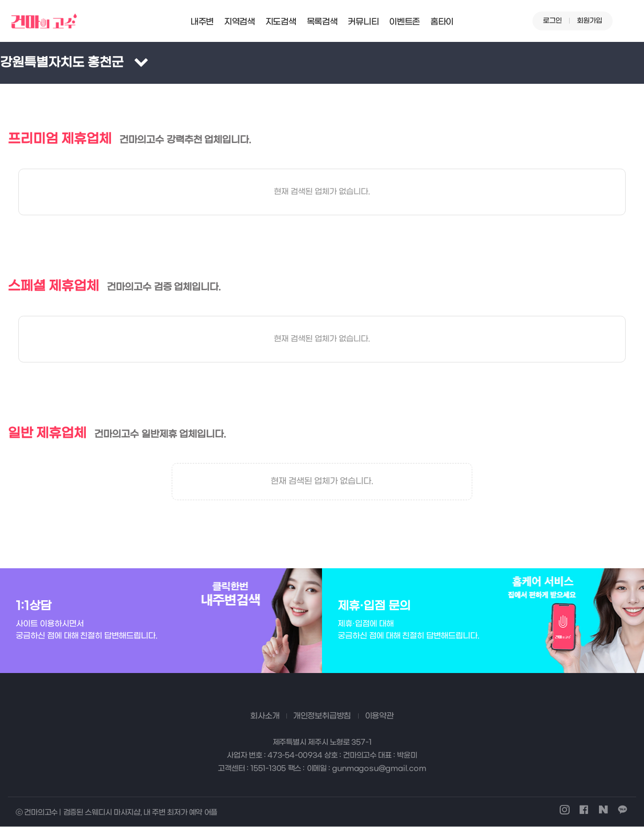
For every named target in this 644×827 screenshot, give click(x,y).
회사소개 (265, 716)
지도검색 (281, 22)
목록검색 (322, 22)
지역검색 (240, 22)
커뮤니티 (363, 22)
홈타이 (442, 22)
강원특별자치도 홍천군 (62, 63)
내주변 (202, 22)
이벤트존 (404, 22)
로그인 (552, 21)
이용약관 (379, 716)
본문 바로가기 (0, 0)
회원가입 (590, 21)
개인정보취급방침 (322, 716)
